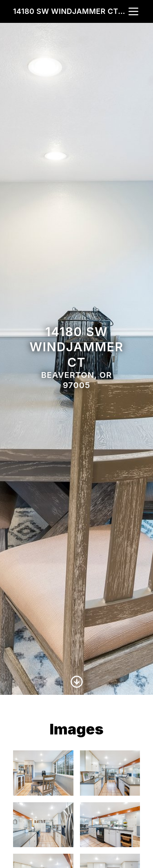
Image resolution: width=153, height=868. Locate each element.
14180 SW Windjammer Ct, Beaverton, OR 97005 (70, 11)
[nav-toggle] (133, 11)
